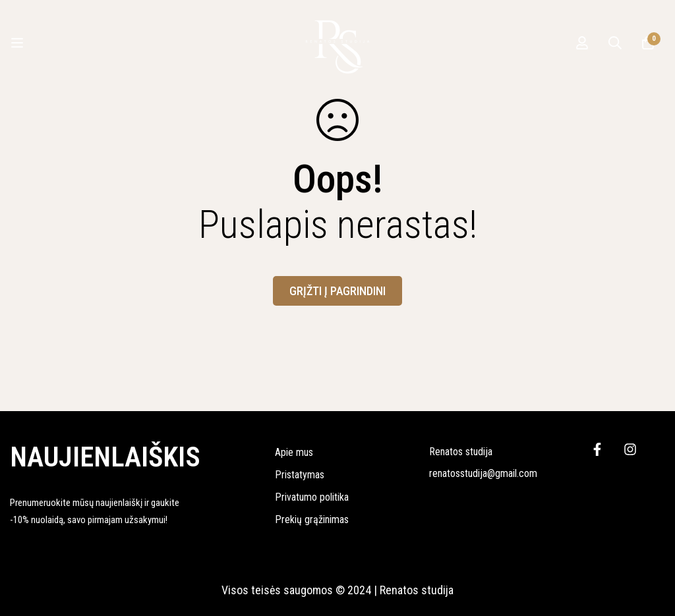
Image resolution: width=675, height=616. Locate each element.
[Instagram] (630, 449)
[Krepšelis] (648, 43)
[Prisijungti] (582, 43)
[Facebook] (597, 449)
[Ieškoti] (615, 43)
